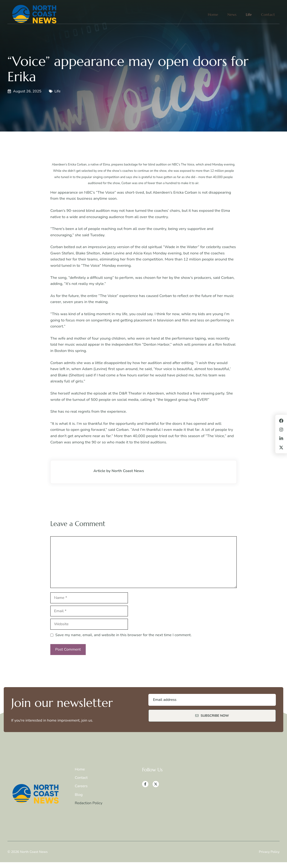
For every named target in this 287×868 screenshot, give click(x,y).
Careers (81, 786)
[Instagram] (281, 429)
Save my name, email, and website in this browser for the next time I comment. (123, 635)
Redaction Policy (89, 803)
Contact (268, 15)
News (232, 15)
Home (213, 15)
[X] (156, 784)
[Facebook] (145, 784)
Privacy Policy (269, 852)
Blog (79, 795)
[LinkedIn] (281, 439)
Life (249, 15)
